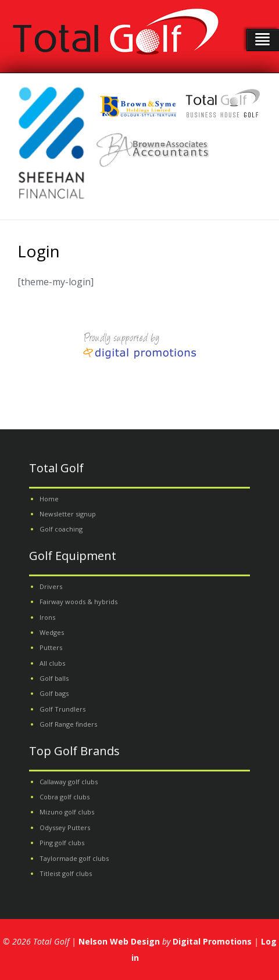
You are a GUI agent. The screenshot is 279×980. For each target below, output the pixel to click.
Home (49, 499)
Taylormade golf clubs (74, 858)
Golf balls (54, 678)
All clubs (52, 663)
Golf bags (54, 693)
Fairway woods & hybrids (78, 602)
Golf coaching (61, 529)
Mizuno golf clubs (67, 812)
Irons (47, 617)
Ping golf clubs (62, 843)
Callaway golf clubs (69, 782)
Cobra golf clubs (65, 797)
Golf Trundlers (62, 709)
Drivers (51, 586)
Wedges (52, 632)
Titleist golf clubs (66, 873)
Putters (51, 647)
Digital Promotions (212, 941)
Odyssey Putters (65, 828)
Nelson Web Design (119, 941)
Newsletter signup (68, 514)
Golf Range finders (68, 724)
